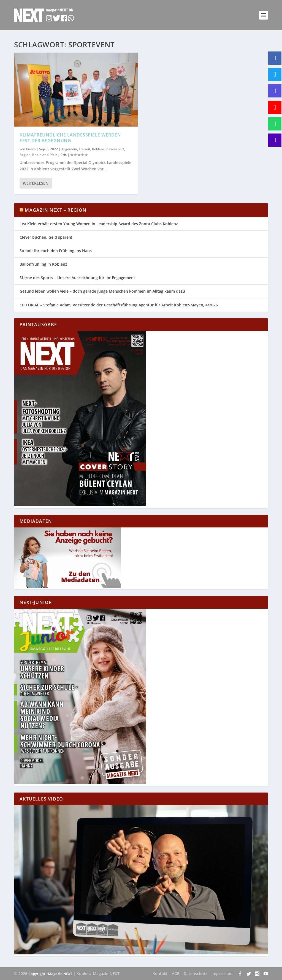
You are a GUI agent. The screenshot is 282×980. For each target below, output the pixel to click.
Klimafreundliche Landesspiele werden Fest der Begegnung (70, 138)
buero (31, 149)
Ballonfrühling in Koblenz (43, 264)
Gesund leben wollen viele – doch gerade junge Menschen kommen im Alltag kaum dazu (102, 291)
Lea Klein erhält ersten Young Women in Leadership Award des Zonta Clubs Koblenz (99, 224)
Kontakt (160, 974)
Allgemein (69, 149)
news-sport (115, 149)
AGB (176, 974)
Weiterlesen (36, 183)
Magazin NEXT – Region (56, 210)
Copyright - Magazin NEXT (50, 974)
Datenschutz (196, 974)
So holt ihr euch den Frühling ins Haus (56, 251)
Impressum (222, 974)
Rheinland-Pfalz (45, 155)
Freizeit (85, 149)
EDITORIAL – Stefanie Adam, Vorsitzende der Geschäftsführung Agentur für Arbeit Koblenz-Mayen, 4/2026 (119, 305)
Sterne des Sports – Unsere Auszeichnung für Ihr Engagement (77, 278)
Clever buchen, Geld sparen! (46, 237)
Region (25, 155)
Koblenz (98, 149)
